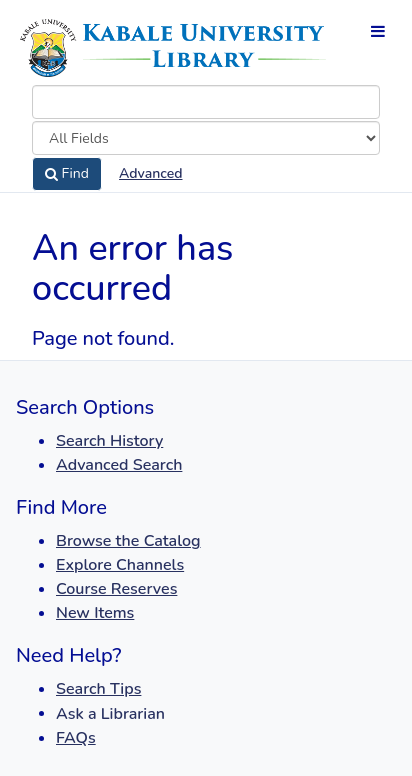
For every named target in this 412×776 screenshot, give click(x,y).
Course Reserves (116, 589)
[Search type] (206, 138)
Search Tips (98, 689)
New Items (95, 613)
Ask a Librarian (110, 714)
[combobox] (206, 102)
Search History (109, 441)
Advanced (150, 173)
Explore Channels (120, 565)
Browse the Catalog (128, 541)
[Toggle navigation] (378, 31)
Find (67, 174)
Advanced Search (119, 465)
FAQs (76, 738)
